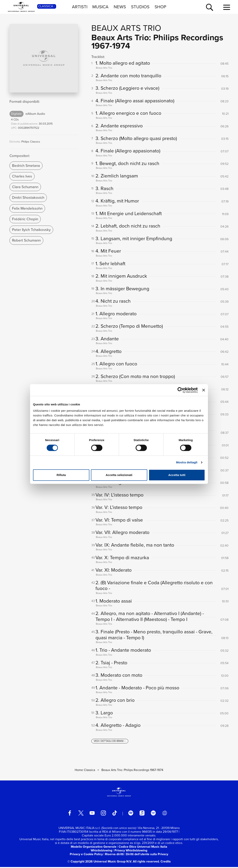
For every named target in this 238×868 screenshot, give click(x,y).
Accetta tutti (177, 475)
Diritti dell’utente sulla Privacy (147, 855)
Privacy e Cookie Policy (86, 855)
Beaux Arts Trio (126, 28)
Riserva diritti (114, 855)
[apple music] (142, 814)
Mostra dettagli (187, 462)
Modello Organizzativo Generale (94, 848)
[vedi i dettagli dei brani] (110, 742)
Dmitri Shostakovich (28, 197)
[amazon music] (153, 814)
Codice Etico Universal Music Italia (143, 848)
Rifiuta (61, 475)
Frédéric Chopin (25, 219)
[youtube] (92, 814)
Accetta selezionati (119, 475)
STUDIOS (140, 7)
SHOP (160, 7)
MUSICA (100, 7)
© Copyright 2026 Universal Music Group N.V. (100, 863)
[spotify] (131, 814)
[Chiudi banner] (204, 390)
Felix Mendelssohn (27, 208)
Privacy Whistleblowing (131, 851)
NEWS (120, 7)
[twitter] (81, 814)
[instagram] (103, 814)
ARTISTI (80, 7)
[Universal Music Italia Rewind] (164, 814)
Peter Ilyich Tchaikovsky (31, 230)
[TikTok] (115, 814)
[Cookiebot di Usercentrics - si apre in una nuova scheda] (180, 390)
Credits (166, 863)
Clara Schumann (25, 187)
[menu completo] (227, 7)
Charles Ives (22, 176)
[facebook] (70, 814)
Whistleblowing (102, 851)
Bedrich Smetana (26, 166)
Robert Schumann (26, 240)
